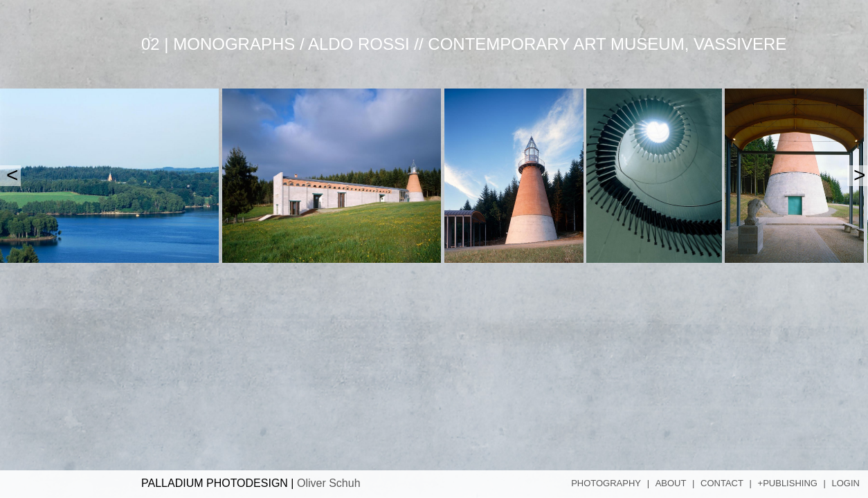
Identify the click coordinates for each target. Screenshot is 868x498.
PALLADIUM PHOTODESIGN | (251, 483)
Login (846, 483)
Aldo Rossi (359, 44)
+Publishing (788, 483)
